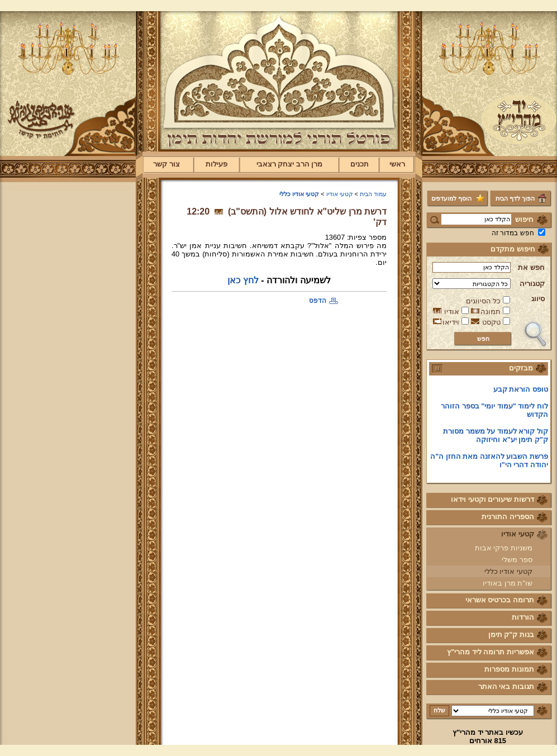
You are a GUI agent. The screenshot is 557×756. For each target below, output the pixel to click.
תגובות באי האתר (506, 686)
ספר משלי (517, 560)
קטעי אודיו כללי (508, 571)
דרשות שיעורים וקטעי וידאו (492, 499)
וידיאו (451, 322)
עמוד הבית (373, 194)
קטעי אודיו (518, 534)
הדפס (318, 301)
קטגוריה (532, 284)
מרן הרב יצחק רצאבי (290, 164)
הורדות (523, 617)
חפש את (531, 267)
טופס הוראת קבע (521, 392)
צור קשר (166, 164)
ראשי (397, 164)
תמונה (491, 312)
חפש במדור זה (513, 233)
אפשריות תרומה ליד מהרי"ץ (491, 652)
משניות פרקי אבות (504, 548)
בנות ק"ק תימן (511, 634)
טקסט (491, 322)
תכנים (360, 164)
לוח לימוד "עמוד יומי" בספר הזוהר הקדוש (494, 413)
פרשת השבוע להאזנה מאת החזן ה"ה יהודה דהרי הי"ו (489, 463)
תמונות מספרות (509, 669)
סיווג (538, 299)
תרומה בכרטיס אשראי (500, 600)
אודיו (452, 312)
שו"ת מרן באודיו (508, 583)
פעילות (216, 164)
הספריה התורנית (508, 517)
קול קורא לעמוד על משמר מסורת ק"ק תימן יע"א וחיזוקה (496, 438)
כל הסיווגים (484, 301)
